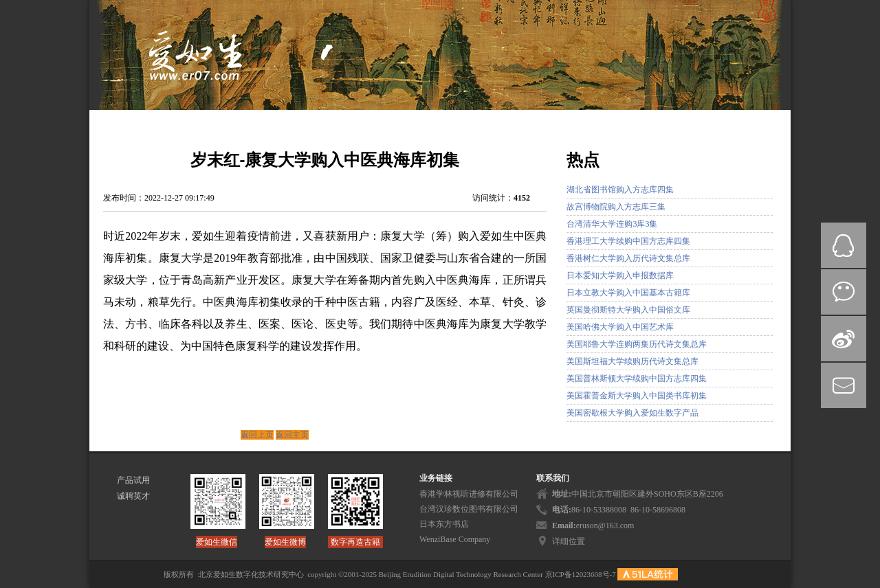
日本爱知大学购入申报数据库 (620, 275)
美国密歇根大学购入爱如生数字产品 (632, 413)
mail (844, 385)
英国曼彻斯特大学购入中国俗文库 (628, 310)
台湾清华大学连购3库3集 (612, 224)
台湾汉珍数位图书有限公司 (469, 509)
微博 (844, 339)
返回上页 (257, 435)
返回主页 (292, 435)
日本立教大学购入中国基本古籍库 (628, 293)
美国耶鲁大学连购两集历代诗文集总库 (637, 344)
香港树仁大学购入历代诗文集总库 (628, 258)
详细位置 (569, 541)
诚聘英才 (133, 496)
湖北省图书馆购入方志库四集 (620, 190)
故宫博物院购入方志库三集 (616, 207)
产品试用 (133, 480)
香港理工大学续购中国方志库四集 (628, 241)
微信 (844, 292)
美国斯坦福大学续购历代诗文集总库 (632, 361)
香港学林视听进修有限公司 (469, 494)
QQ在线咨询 (844, 245)
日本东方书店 (444, 524)
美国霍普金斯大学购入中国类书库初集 (637, 396)
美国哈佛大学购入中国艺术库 (620, 327)
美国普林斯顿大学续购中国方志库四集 (637, 378)
